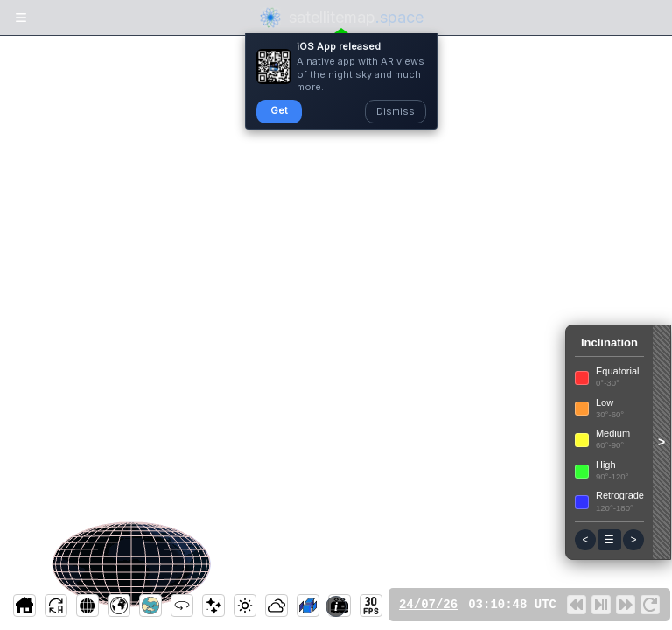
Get (279, 110)
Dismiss (395, 111)
